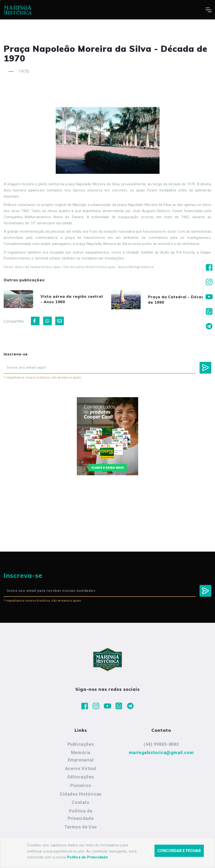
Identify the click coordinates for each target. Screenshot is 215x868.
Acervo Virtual (81, 768)
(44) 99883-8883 (161, 744)
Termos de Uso (81, 827)
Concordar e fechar (179, 856)
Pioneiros (81, 785)
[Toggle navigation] (208, 10)
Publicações (81, 744)
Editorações (81, 777)
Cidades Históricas (81, 794)
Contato (81, 802)
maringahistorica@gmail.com (161, 753)
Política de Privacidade (81, 815)
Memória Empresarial (81, 756)
